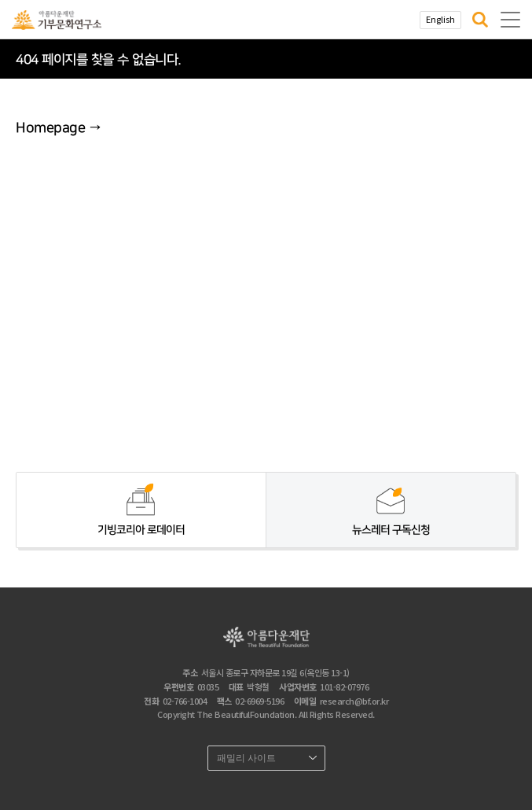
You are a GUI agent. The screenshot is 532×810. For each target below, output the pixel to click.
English (440, 19)
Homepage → (58, 128)
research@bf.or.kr (354, 701)
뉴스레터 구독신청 (391, 530)
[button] (480, 20)
